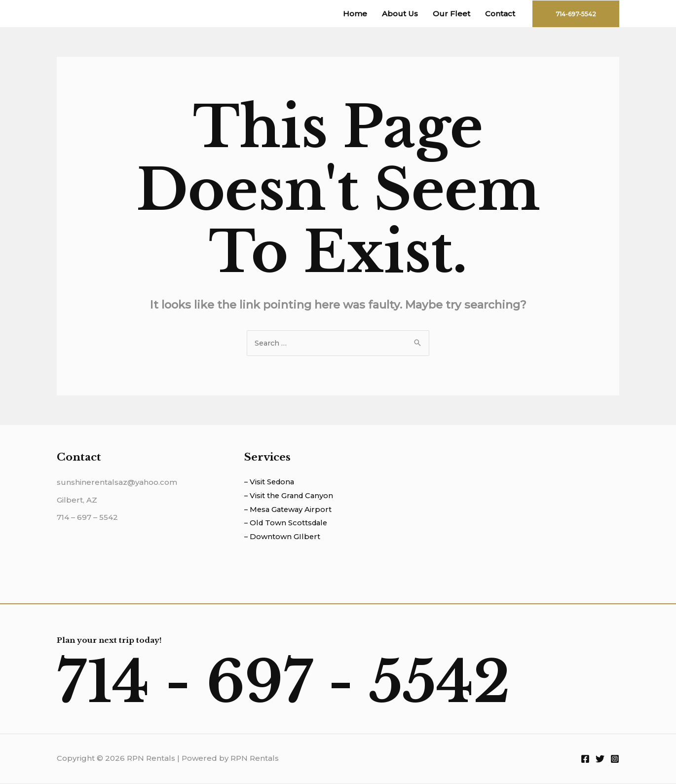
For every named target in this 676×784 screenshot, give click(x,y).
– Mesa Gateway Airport (289, 510)
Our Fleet (451, 14)
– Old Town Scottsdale (287, 524)
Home (355, 14)
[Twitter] (600, 760)
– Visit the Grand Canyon (290, 496)
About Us (400, 14)
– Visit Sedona (270, 483)
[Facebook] (585, 760)
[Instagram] (615, 760)
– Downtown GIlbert (283, 538)
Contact (500, 14)
